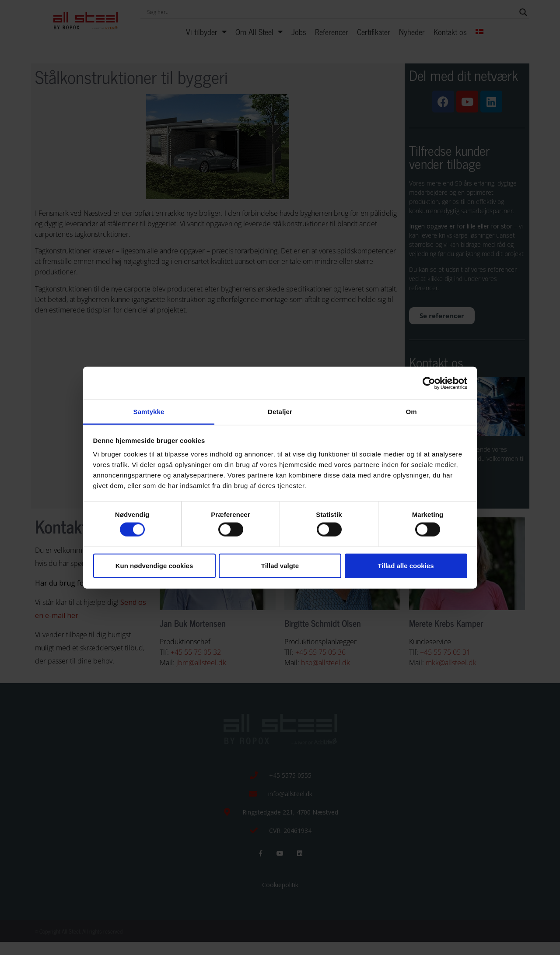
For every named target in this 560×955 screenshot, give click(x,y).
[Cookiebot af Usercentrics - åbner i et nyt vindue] (429, 383)
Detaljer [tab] (280, 412)
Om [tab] (411, 412)
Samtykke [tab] (149, 412)
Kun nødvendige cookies (154, 565)
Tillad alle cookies (406, 565)
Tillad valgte (280, 565)
